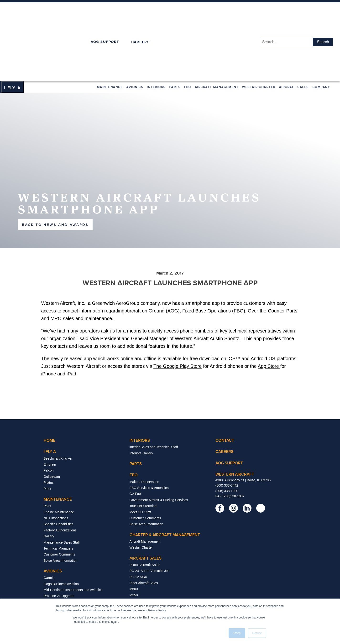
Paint (47, 445)
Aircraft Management (217, 26)
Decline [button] (257, 633)
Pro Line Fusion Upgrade (62, 541)
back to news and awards (55, 164)
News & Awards (141, 582)
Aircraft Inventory (142, 546)
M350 (134, 534)
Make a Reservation (144, 421)
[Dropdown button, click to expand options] (12, 26)
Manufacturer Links (58, 559)
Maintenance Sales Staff (62, 481)
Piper (48, 428)
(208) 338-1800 (227, 430)
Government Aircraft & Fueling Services (159, 439)
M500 (134, 528)
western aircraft (235, 413)
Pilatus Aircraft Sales (145, 504)
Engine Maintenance (59, 451)
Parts (176, 26)
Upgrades (51, 553)
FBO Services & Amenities (149, 427)
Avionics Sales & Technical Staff (67, 571)
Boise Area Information (61, 499)
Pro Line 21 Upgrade (59, 535)
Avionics (135, 26)
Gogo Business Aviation (61, 523)
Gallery (49, 475)
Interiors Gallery (141, 392)
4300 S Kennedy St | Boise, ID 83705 (243, 419)
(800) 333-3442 (227, 425)
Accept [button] (237, 633)
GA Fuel (136, 433)
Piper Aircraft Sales (144, 522)
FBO (188, 26)
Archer (134, 540)
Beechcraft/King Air (58, 397)
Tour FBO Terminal (143, 445)
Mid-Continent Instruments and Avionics (73, 529)
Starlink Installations (59, 565)
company (139, 557)
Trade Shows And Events (148, 570)
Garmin (49, 517)
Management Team (144, 564)
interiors (140, 379)
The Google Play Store (178, 305)
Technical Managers (59, 487)
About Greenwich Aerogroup (151, 594)
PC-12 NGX (138, 516)
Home (50, 379)
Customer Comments (59, 493)
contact (225, 379)
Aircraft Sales (295, 26)
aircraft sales (146, 497)
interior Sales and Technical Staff (154, 386)
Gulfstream (52, 415)
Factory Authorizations (60, 469)
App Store (269, 305)
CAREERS (141, 11)
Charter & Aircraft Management (165, 474)
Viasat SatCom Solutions (62, 547)
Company (322, 26)
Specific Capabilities (59, 463)
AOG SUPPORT (105, 11)
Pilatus (49, 422)
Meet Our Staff (140, 451)
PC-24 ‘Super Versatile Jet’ (149, 510)
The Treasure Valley (144, 588)
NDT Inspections (56, 457)
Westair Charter (259, 26)
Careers (136, 576)
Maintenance (111, 26)
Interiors (157, 26)
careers (224, 391)
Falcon (49, 410)
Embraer (50, 403)
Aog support (229, 402)
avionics (53, 510)
